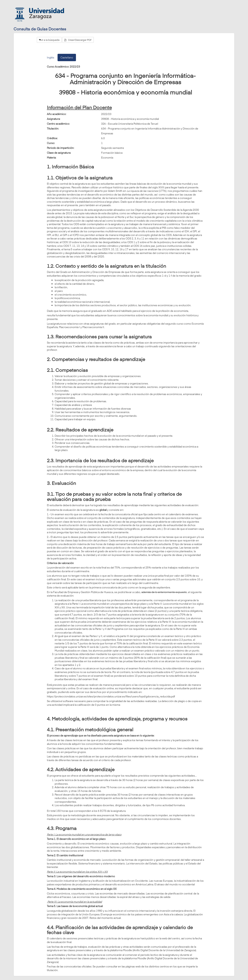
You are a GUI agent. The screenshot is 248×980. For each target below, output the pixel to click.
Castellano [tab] (67, 57)
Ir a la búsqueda (49, 40)
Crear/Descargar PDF (78, 40)
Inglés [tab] (51, 57)
